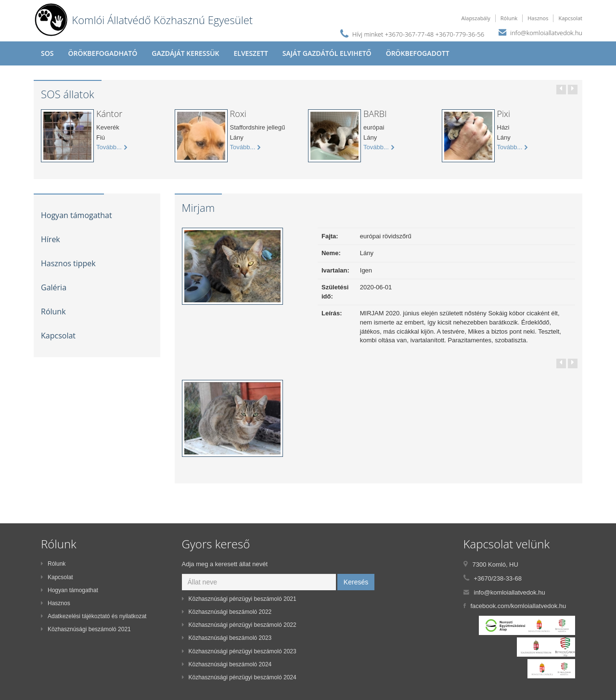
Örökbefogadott (418, 53)
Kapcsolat (570, 18)
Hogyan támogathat (77, 215)
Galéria (54, 287)
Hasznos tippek (68, 263)
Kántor (109, 114)
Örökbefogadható (103, 53)
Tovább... (112, 147)
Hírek (51, 239)
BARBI (375, 114)
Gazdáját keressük (185, 53)
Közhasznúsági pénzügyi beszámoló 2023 (239, 651)
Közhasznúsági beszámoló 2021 (86, 629)
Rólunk (509, 18)
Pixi (504, 114)
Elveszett (250, 53)
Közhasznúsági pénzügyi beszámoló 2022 (239, 625)
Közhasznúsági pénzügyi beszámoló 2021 (239, 599)
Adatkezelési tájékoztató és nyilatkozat (94, 616)
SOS (47, 53)
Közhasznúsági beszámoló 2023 (227, 638)
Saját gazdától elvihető (327, 53)
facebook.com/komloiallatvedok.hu (519, 606)
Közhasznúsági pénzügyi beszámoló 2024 (239, 677)
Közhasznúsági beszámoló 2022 (227, 612)
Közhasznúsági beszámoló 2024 (227, 664)
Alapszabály (476, 18)
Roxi (238, 114)
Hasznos (538, 18)
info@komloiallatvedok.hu (546, 33)
